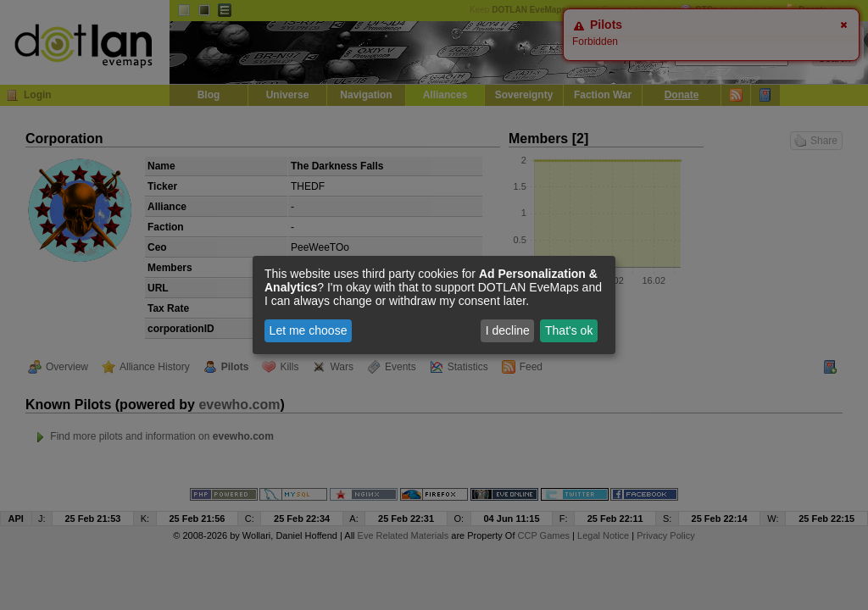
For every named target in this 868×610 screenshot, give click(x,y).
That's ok (569, 330)
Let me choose (309, 330)
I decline (508, 330)
